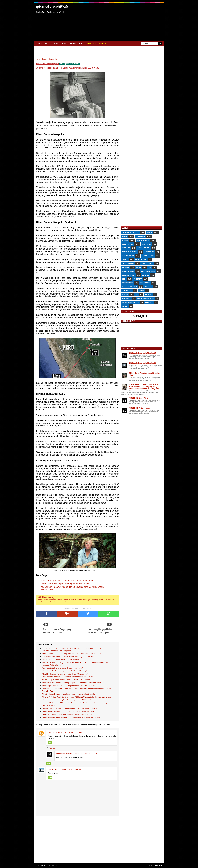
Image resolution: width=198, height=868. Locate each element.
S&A (150, 267)
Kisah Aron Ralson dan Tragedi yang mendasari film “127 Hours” (68, 677)
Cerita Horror (143, 240)
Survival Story (73, 64)
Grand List (145, 283)
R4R (137, 295)
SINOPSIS (149, 302)
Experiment (127, 291)
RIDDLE (125, 236)
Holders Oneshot (129, 287)
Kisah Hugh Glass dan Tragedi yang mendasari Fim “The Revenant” (69, 686)
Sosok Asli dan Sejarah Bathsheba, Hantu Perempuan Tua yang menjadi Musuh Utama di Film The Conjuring (144, 386)
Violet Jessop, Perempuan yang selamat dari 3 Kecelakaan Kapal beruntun (72, 654)
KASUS (48, 44)
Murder (125, 240)
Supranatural (144, 248)
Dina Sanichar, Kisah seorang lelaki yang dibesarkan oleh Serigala (69, 694)
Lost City (148, 287)
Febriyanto (52, 769)
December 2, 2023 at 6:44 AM (69, 769)
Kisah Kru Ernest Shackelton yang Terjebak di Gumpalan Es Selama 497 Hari (73, 683)
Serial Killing (148, 256)
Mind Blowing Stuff (146, 298)
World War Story (129, 252)
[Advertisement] (118, 22)
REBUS (142, 291)
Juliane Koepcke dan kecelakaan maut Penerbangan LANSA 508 (68, 657)
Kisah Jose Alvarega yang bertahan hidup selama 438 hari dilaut (68, 700)
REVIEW (125, 306)
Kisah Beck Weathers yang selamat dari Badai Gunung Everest (67, 671)
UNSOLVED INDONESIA (52, 7)
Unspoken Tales (148, 271)
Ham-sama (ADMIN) (64, 754)
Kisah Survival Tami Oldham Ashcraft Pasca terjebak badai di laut (68, 711)
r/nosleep (126, 298)
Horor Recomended (130, 302)
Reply (50, 743)
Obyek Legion (127, 244)
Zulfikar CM (53, 732)
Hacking (148, 295)
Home (40, 44)
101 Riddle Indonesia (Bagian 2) (142, 363)
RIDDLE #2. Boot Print (138, 398)
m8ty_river (158, 866)
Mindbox (125, 267)
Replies (52, 748)
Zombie (125, 260)
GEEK (124, 279)
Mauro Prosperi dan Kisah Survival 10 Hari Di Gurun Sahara (66, 680)
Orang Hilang (128, 263)
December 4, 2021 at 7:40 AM (70, 732)
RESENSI (125, 295)
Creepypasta (127, 283)
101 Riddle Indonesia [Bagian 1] (142, 353)
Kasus (62, 64)
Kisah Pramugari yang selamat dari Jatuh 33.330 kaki (67, 581)
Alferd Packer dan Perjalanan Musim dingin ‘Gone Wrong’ (65, 674)
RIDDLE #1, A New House (140, 408)
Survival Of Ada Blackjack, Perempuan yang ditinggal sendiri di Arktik (70, 708)
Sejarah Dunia (128, 256)
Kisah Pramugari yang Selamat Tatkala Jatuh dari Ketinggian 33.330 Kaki (71, 717)
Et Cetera (138, 279)
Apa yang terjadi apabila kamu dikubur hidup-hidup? (63, 668)
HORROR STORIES (77, 44)
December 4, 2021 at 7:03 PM (86, 754)
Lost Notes (146, 244)
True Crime (140, 236)
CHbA (139, 267)
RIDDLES (56, 44)
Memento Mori (128, 271)
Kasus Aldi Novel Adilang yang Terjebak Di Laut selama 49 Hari (67, 714)
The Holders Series (130, 233)
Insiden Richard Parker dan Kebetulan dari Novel (62, 660)
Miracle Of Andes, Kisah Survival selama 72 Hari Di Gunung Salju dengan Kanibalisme (77, 697)
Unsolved (126, 248)
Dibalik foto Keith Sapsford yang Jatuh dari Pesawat (66, 584)
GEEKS (65, 44)
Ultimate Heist (147, 263)
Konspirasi (149, 252)
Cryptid (145, 275)
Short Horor (141, 260)
